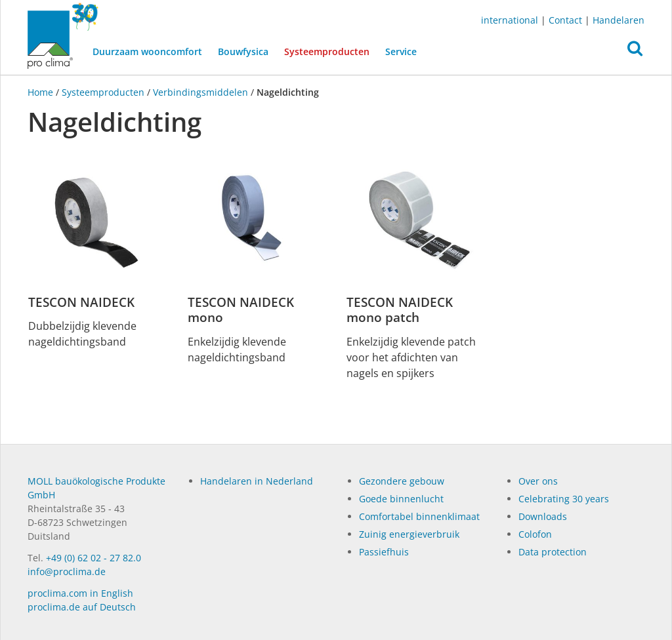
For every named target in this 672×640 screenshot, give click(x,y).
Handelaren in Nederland (257, 481)
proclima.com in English (80, 593)
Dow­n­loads (543, 516)
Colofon (535, 534)
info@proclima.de (67, 571)
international (510, 20)
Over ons (538, 481)
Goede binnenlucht (401, 499)
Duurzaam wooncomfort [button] (147, 51)
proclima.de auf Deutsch (82, 607)
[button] (635, 52)
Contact (565, 20)
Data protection (553, 552)
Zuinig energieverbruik (409, 534)
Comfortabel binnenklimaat (419, 516)
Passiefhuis (384, 552)
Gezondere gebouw (402, 481)
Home (42, 92)
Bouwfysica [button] (243, 51)
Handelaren (619, 20)
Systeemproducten (331, 50)
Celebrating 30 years (564, 499)
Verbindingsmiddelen (200, 92)
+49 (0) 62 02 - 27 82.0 (94, 558)
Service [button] (401, 51)
